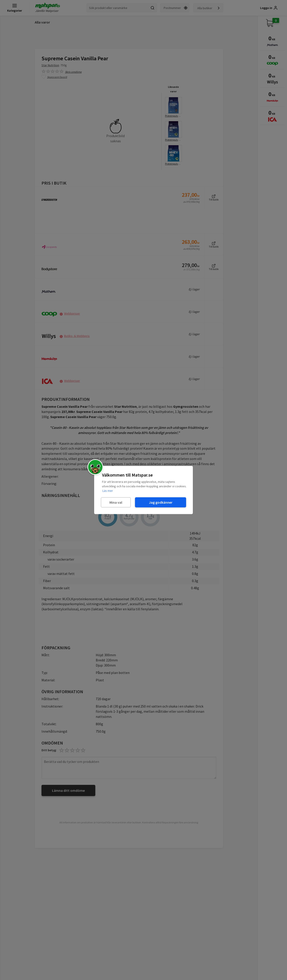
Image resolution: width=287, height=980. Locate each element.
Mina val (116, 502)
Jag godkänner (161, 502)
